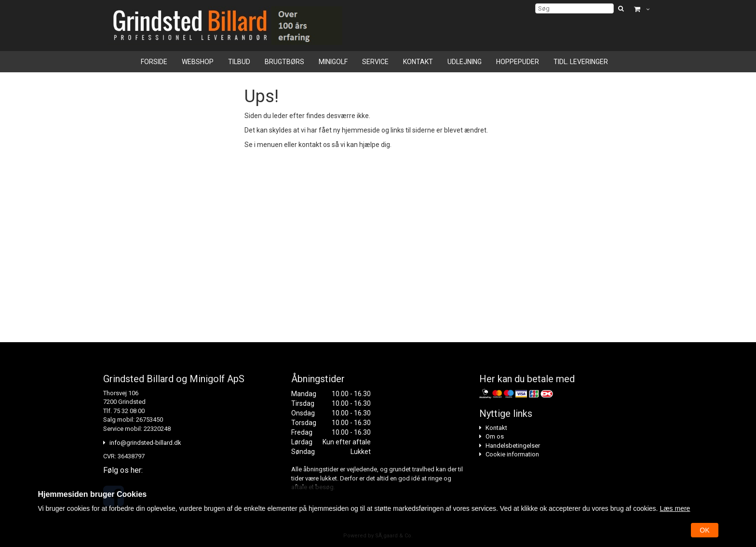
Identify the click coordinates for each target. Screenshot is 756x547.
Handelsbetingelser (513, 446)
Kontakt (418, 62)
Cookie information (512, 454)
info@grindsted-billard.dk (145, 443)
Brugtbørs (284, 62)
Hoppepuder (518, 62)
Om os (495, 436)
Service (375, 62)
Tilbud (239, 62)
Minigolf (333, 62)
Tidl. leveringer (581, 62)
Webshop (198, 62)
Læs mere (675, 508)
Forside (154, 62)
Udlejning (465, 62)
